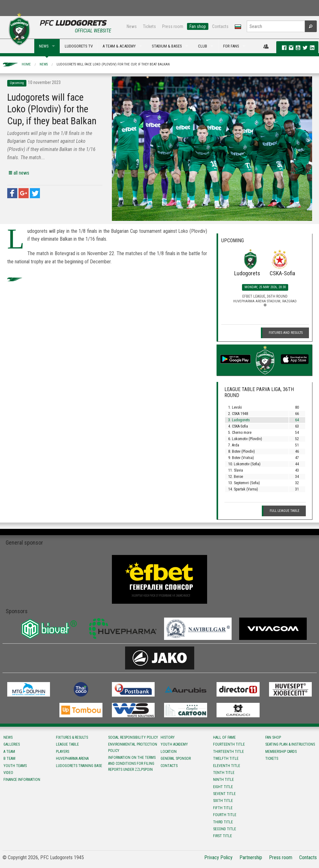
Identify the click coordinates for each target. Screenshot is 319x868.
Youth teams (15, 766)
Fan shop (198, 26)
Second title (225, 829)
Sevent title (224, 794)
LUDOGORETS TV (79, 46)
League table (67, 744)
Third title (223, 822)
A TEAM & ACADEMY (119, 46)
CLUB (203, 46)
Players (63, 752)
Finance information (22, 780)
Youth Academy (174, 744)
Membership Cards (281, 752)
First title (223, 836)
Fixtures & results (72, 737)
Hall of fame (224, 737)
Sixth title (223, 801)
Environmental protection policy (133, 747)
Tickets (149, 26)
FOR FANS (231, 46)
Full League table (285, 511)
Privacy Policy (218, 857)
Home (26, 64)
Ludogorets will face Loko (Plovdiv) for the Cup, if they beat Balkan (113, 64)
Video (8, 773)
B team (9, 759)
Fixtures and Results (286, 333)
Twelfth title (226, 759)
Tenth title (224, 773)
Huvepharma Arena (72, 759)
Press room (173, 26)
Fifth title (223, 808)
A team (9, 752)
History (168, 737)
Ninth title (223, 780)
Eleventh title (227, 766)
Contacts (220, 26)
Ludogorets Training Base (79, 766)
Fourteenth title (229, 744)
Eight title (223, 787)
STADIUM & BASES (167, 46)
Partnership (251, 857)
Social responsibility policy (133, 737)
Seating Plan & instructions (290, 744)
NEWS (44, 46)
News (132, 26)
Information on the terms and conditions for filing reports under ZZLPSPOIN (132, 764)
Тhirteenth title (228, 752)
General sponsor (176, 759)
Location (169, 752)
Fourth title (225, 815)
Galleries (12, 744)
